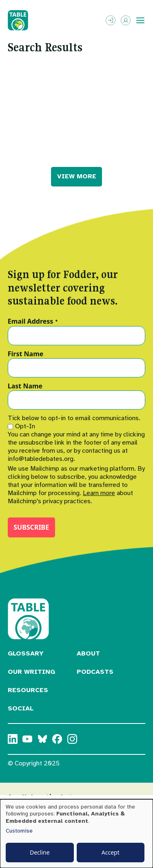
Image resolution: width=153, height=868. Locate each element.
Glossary (26, 653)
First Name (26, 354)
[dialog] (76, 834)
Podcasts (95, 672)
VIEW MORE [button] (77, 176)
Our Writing (31, 672)
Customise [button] (19, 831)
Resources (28, 690)
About (88, 653)
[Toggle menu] (140, 20)
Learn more (99, 493)
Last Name (25, 386)
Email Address (33, 322)
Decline (40, 852)
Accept (111, 852)
